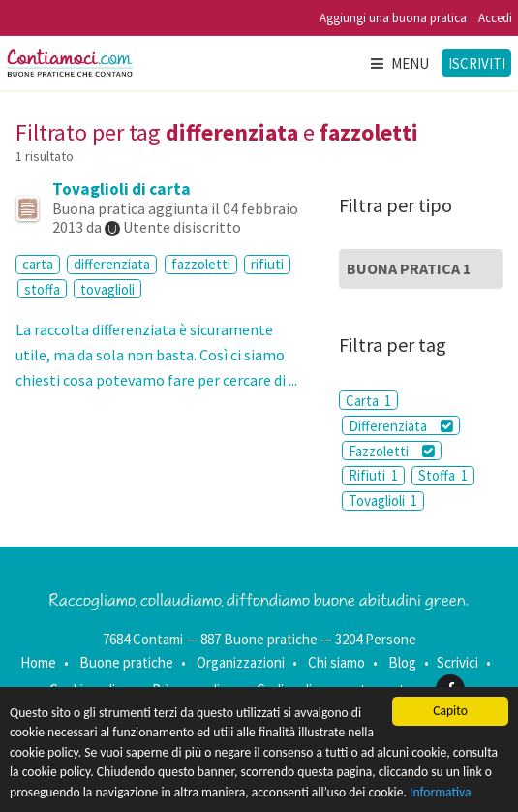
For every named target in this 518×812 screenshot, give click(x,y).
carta (38, 264)
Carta (368, 401)
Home (38, 662)
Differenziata (401, 426)
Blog (402, 662)
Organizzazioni (241, 662)
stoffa (42, 289)
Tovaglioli (383, 500)
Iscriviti (477, 63)
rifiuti (267, 264)
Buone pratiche (126, 662)
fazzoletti (201, 264)
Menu (399, 63)
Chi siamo (336, 662)
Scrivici (457, 662)
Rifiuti (373, 475)
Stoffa (443, 475)
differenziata (112, 264)
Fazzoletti (392, 451)
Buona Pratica (409, 268)
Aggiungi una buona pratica (393, 18)
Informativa (441, 792)
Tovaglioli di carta (122, 189)
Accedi (495, 18)
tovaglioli (107, 289)
